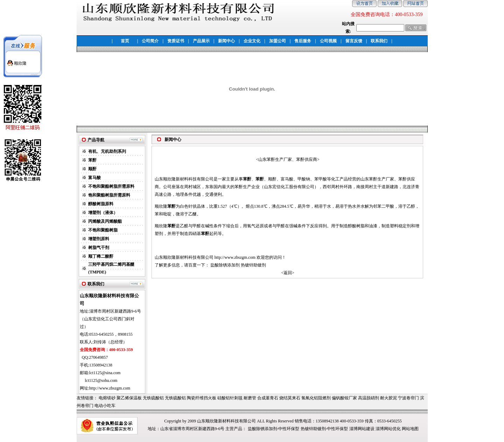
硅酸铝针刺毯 (230, 398)
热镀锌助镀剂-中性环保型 (324, 429)
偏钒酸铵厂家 (344, 398)
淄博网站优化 (388, 429)
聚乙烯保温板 (129, 398)
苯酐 (92, 160)
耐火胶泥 (388, 398)
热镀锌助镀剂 (253, 265)
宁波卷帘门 (408, 398)
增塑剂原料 (99, 239)
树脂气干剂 (99, 248)
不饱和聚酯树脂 (103, 230)
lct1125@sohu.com (101, 380)
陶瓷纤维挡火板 (202, 398)
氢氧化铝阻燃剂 (316, 398)
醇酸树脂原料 (101, 204)
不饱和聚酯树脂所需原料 (111, 186)
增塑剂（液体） (103, 213)
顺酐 (92, 169)
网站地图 (410, 429)
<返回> (288, 273)
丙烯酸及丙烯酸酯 (105, 221)
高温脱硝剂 (369, 398)
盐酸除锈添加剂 (225, 265)
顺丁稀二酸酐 (101, 256)
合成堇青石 (268, 398)
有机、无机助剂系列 (107, 151)
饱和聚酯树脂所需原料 (109, 195)
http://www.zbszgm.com (235, 257)
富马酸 (94, 178)
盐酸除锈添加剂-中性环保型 (274, 429)
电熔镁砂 (107, 398)
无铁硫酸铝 (153, 398)
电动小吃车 (105, 406)
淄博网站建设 (362, 429)
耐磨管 (250, 398)
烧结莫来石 (290, 398)
